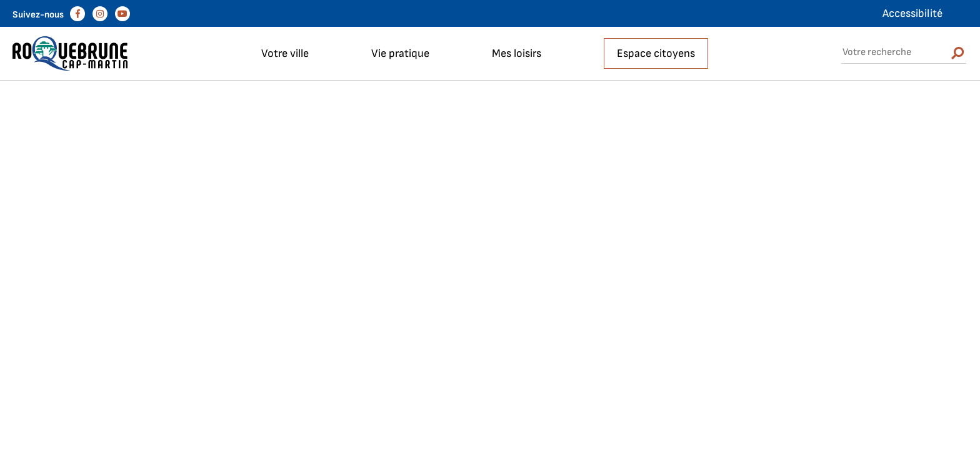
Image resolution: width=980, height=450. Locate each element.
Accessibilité (912, 13)
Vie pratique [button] (400, 53)
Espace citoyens (656, 53)
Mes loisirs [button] (517, 53)
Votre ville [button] (285, 53)
